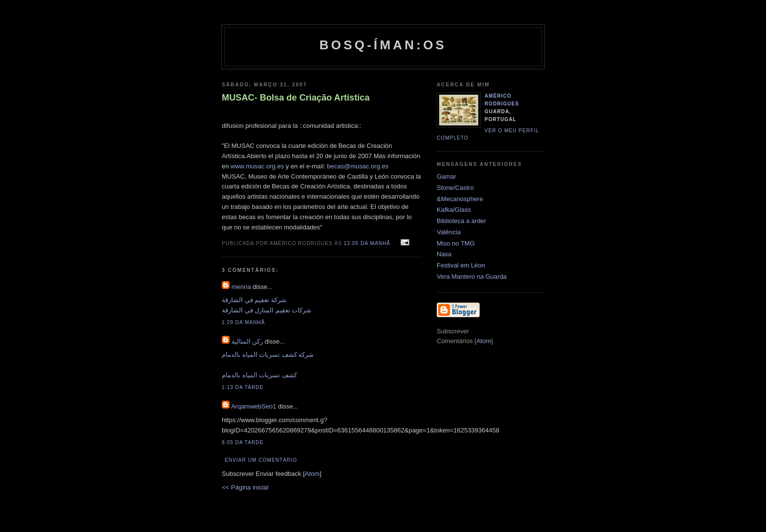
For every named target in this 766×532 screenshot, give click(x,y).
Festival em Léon (461, 265)
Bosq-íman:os (383, 45)
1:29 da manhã (244, 322)
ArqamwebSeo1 (254, 406)
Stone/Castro (455, 188)
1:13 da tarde (243, 387)
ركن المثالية (247, 341)
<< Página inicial (245, 487)
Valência (449, 232)
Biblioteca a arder (461, 221)
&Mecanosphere (460, 199)
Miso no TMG (456, 243)
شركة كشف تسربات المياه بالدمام (268, 355)
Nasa (444, 254)
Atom (312, 474)
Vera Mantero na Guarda (472, 276)
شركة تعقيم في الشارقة (254, 300)
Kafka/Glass (454, 210)
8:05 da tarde (243, 442)
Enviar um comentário (261, 460)
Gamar (447, 176)
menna (241, 287)
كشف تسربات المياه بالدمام (259, 375)
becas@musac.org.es (358, 166)
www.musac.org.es (258, 166)
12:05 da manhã (368, 243)
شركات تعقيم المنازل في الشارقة (266, 310)
